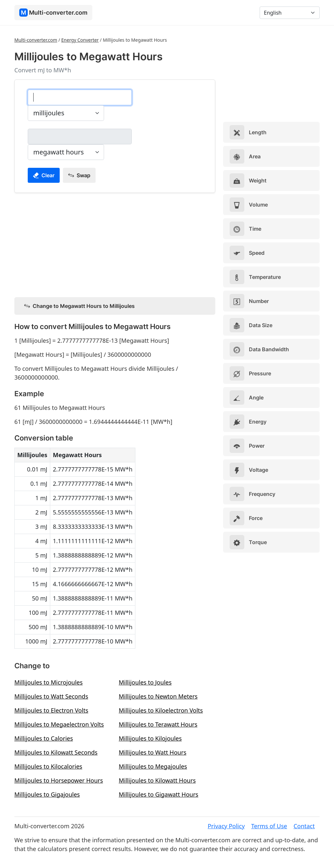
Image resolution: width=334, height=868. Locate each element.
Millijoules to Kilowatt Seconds (56, 752)
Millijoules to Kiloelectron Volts (161, 710)
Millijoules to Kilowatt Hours (157, 780)
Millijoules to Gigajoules (47, 794)
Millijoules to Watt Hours (152, 752)
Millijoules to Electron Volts (51, 710)
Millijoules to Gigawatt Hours (159, 794)
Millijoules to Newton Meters (158, 696)
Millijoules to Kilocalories (48, 766)
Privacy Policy (226, 826)
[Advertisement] (115, 244)
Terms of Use (269, 826)
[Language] (290, 13)
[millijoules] (80, 97)
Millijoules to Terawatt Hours (158, 724)
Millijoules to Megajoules (153, 766)
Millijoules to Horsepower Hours (59, 780)
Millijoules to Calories (44, 738)
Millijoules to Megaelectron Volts (59, 724)
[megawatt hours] (80, 137)
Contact (304, 826)
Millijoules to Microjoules (48, 682)
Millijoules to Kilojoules (150, 738)
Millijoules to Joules (145, 682)
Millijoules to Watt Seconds (51, 696)
